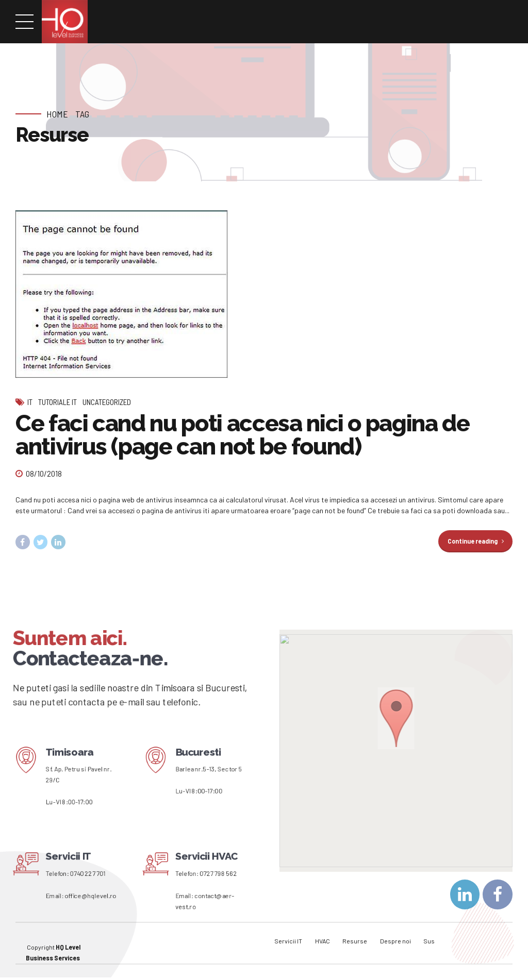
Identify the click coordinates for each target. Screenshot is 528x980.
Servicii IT (288, 937)
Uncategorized (107, 402)
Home (57, 114)
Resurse (355, 937)
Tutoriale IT (57, 402)
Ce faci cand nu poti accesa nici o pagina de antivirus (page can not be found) (243, 435)
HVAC (323, 937)
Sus (429, 937)
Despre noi (395, 937)
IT (30, 402)
